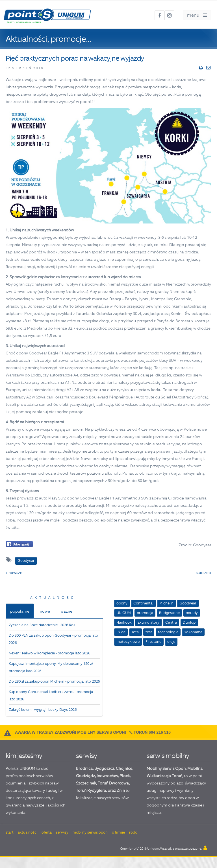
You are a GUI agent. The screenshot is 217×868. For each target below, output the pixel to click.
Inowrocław (107, 776)
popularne (20, 611)
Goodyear (188, 603)
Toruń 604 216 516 (152, 732)
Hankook (124, 622)
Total (135, 632)
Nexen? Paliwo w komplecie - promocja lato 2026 (49, 653)
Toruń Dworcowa (113, 783)
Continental (143, 603)
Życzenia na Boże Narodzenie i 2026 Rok (42, 625)
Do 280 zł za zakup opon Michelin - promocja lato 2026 (54, 681)
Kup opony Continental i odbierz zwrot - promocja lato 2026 (51, 695)
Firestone (153, 642)
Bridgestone (169, 613)
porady (192, 613)
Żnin (121, 790)
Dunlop (189, 622)
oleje (171, 642)
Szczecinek (86, 783)
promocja (145, 613)
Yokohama (193, 632)
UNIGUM (124, 613)
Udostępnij (18, 544)
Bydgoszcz (104, 768)
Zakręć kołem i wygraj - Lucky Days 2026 (43, 710)
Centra (171, 622)
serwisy (86, 756)
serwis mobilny (168, 756)
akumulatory (148, 622)
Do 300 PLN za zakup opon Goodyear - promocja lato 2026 (53, 639)
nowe (45, 611)
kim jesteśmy (24, 756)
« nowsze (14, 573)
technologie (168, 632)
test (149, 632)
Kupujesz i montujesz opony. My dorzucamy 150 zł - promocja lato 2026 (52, 667)
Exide (121, 632)
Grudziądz (85, 776)
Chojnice (124, 768)
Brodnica (84, 768)
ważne (66, 611)
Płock (125, 776)
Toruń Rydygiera (91, 790)
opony (122, 603)
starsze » (204, 573)
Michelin (166, 603)
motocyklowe (128, 642)
